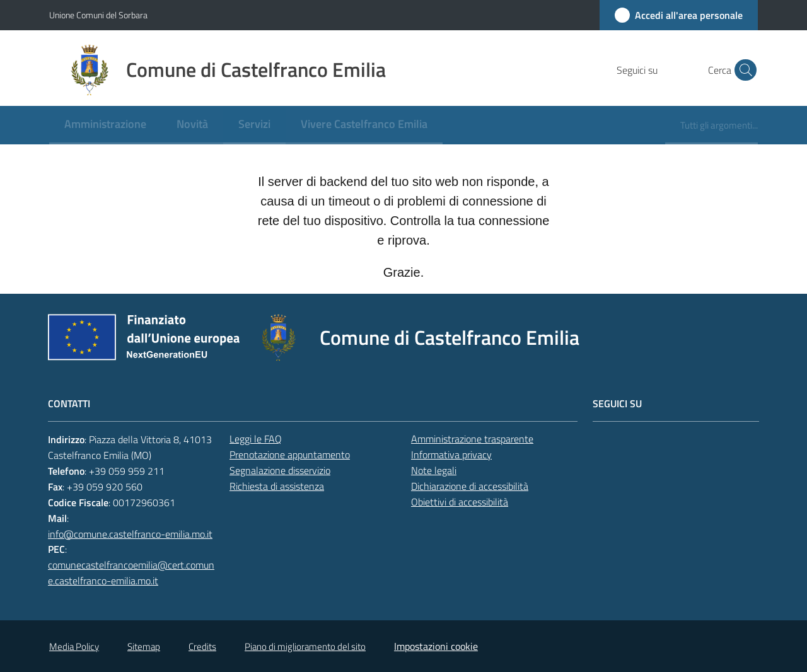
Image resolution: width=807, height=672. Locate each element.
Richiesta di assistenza (277, 486)
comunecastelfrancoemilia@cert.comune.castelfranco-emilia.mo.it (131, 573)
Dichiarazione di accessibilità (470, 486)
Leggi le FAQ (256, 439)
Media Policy (74, 646)
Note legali (434, 470)
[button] (743, 70)
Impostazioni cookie (436, 646)
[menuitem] (105, 125)
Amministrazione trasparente (472, 439)
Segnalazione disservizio (280, 470)
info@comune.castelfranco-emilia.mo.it (130, 534)
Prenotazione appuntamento (290, 455)
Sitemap (144, 646)
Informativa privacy (451, 455)
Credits (202, 646)
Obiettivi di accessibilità (460, 502)
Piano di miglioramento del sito (305, 646)
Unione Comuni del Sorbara (98, 15)
